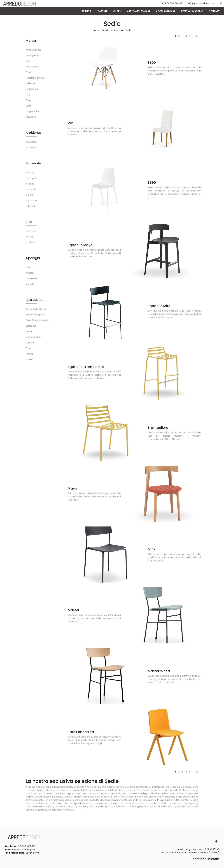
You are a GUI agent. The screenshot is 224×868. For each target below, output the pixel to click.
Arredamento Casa (139, 11)
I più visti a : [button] (34, 300)
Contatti (215, 11)
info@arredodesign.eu (24, 850)
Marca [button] (31, 41)
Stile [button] (29, 222)
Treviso (30, 354)
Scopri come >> (34, 853)
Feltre (29, 331)
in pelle (29, 195)
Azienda (86, 11)
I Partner (102, 11)
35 (197, 36)
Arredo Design (33, 50)
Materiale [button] (33, 163)
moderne (31, 242)
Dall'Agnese (32, 55)
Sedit (28, 106)
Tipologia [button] (33, 258)
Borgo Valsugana (35, 315)
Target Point (32, 111)
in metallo (31, 189)
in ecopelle (32, 178)
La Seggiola (32, 89)
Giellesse (30, 83)
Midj (28, 95)
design (29, 237)
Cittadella (31, 326)
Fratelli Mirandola (35, 78)
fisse (28, 267)
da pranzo (31, 148)
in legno (30, 184)
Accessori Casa (166, 11)
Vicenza (30, 359)
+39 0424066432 (26, 846)
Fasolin (29, 72)
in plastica (31, 200)
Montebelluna (33, 337)
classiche (31, 231)
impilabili (30, 273)
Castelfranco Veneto (37, 320)
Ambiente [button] (33, 133)
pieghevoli (31, 278)
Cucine (117, 11)
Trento (29, 348)
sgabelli (30, 284)
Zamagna (31, 117)
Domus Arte (32, 67)
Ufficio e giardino (192, 11)
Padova (30, 343)
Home (96, 30)
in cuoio (30, 173)
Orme (29, 100)
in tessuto (31, 206)
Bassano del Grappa (36, 309)
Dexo (28, 61)
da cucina (31, 142)
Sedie (128, 30)
